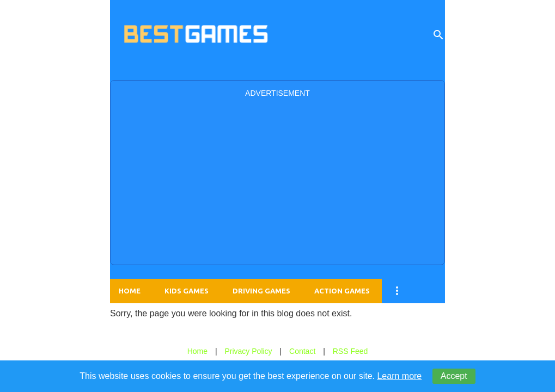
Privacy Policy (248, 351)
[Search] (438, 35)
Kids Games (187, 291)
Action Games (342, 291)
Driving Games (261, 291)
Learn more (399, 376)
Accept (454, 376)
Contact (302, 351)
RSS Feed (350, 351)
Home (130, 291)
